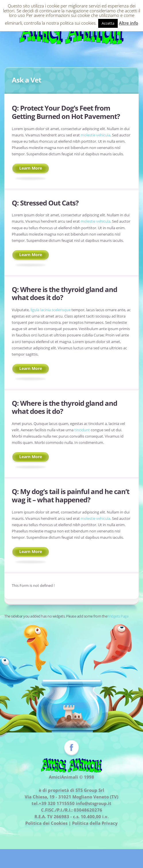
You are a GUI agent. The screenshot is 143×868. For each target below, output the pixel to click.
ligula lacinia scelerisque (51, 310)
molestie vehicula (95, 135)
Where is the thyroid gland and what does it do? (64, 293)
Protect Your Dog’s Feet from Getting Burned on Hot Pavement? (66, 112)
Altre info (128, 23)
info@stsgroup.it (94, 803)
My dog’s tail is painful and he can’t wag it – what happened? (70, 495)
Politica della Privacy (95, 823)
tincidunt (82, 430)
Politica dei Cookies (46, 823)
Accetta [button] (108, 23)
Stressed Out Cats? (49, 203)
